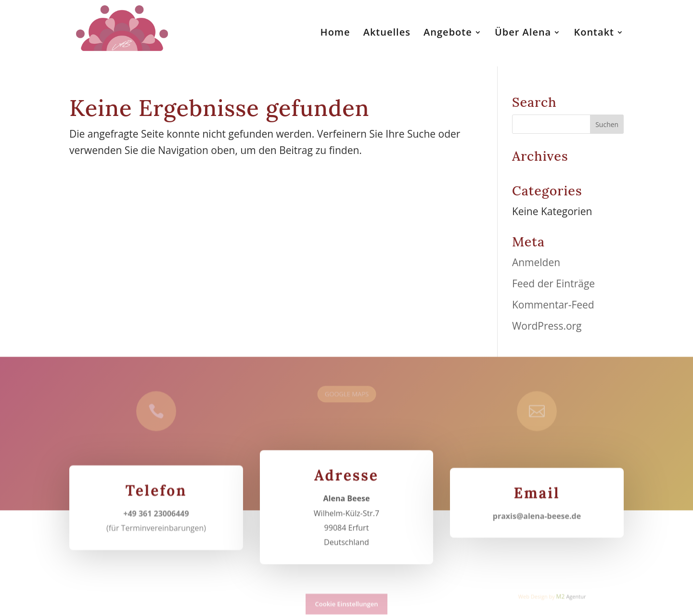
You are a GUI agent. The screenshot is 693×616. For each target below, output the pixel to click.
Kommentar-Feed (553, 305)
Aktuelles (387, 34)
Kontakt (594, 34)
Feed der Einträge (553, 283)
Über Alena (523, 34)
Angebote (448, 34)
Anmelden (536, 262)
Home (335, 34)
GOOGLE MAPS (346, 391)
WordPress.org (547, 326)
